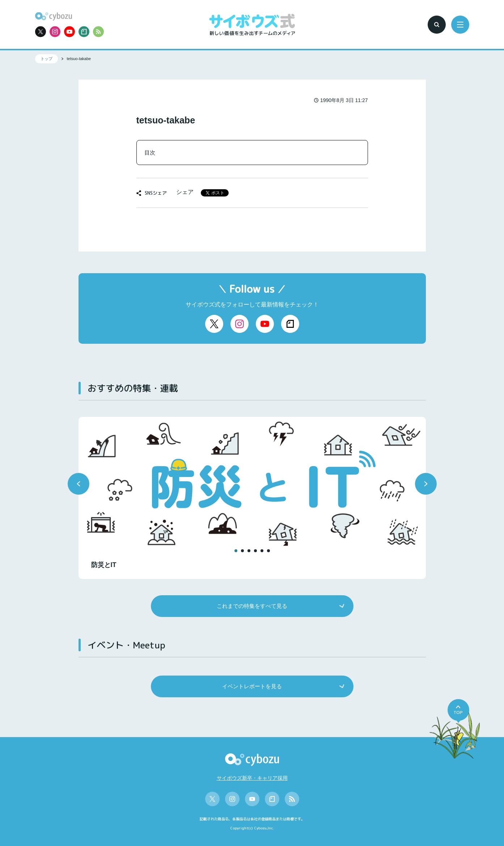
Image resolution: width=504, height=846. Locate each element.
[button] (79, 484)
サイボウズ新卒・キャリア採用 (252, 778)
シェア (185, 192)
